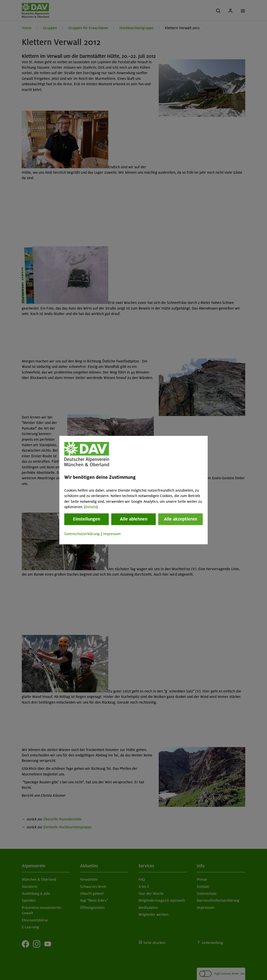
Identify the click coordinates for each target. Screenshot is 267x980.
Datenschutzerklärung (82, 534)
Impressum (112, 534)
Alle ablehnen (134, 519)
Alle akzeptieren (180, 519)
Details (91, 507)
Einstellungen (87, 519)
